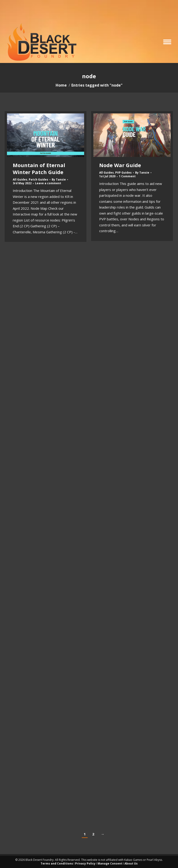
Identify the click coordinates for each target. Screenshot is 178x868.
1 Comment (127, 176)
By (59, 180)
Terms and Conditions (57, 863)
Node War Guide (120, 165)
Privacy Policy (85, 863)
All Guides (20, 180)
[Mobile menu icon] (167, 42)
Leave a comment (48, 183)
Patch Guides (38, 180)
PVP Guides (123, 173)
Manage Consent (110, 863)
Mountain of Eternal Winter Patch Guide (39, 169)
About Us (131, 863)
